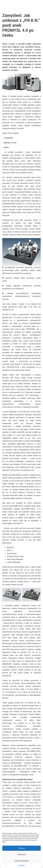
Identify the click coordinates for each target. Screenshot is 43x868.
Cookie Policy (21, 865)
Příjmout (22, 848)
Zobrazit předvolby (21, 861)
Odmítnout (21, 854)
